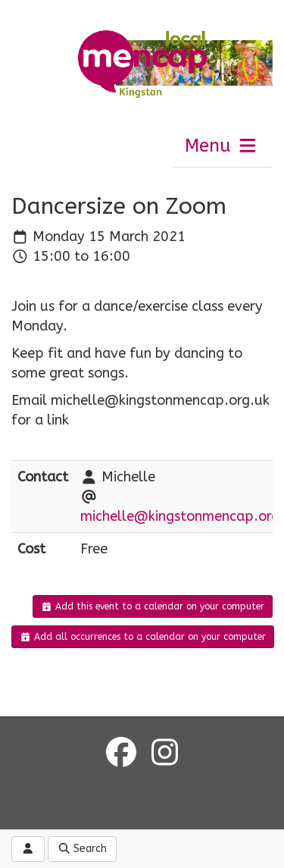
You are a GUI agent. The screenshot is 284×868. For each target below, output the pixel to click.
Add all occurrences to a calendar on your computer (143, 637)
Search (83, 849)
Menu (222, 146)
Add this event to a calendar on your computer (153, 606)
